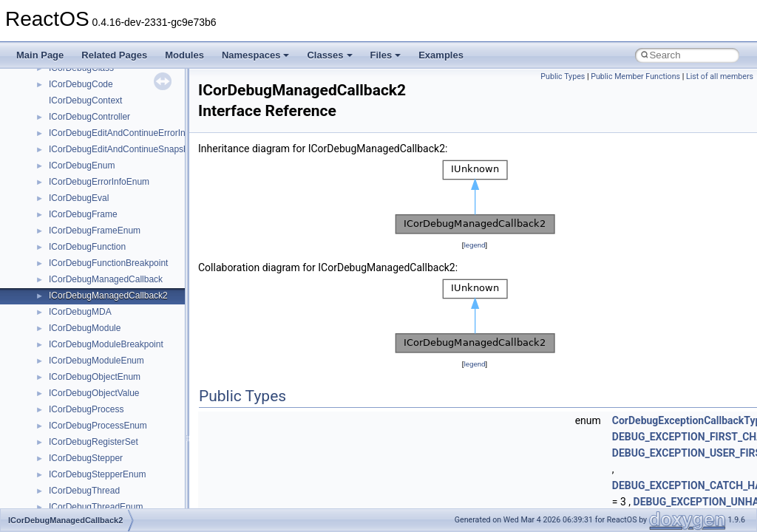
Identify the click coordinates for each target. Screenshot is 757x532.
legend (474, 245)
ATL (57, 485)
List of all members (720, 76)
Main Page (40, 55)
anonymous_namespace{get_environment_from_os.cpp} (160, 274)
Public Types (563, 76)
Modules (184, 55)
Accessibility (73, 177)
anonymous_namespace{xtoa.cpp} (117, 469)
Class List (56, 112)
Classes (329, 55)
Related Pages (114, 55)
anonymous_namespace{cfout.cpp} (118, 225)
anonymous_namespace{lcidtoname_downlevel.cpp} (152, 323)
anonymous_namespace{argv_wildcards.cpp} (138, 209)
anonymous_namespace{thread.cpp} (121, 420)
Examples (441, 55)
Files (386, 55)
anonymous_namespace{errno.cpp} (119, 258)
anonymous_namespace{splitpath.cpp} (125, 388)
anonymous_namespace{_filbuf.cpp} (120, 193)
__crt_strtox (72, 160)
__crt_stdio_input (82, 128)
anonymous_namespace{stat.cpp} (116, 404)
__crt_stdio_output (85, 144)
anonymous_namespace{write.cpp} (118, 453)
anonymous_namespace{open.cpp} (118, 355)
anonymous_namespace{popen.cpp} (121, 372)
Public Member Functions (635, 76)
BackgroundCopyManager (100, 502)
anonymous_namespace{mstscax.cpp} (125, 339)
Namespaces (256, 55)
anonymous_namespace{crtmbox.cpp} (124, 242)
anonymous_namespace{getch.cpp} (119, 290)
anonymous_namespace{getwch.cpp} (122, 307)
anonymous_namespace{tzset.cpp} (118, 437)
